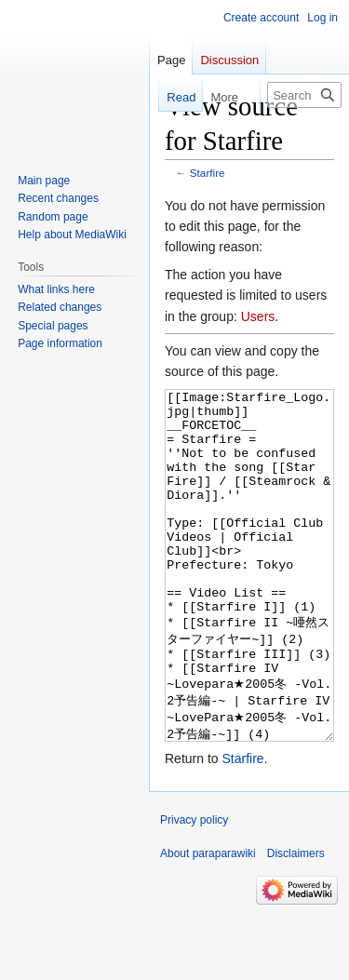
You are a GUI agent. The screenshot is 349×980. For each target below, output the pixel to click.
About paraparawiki (208, 923)
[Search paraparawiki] (304, 95)
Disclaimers (296, 923)
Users (258, 316)
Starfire (208, 173)
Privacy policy (194, 890)
